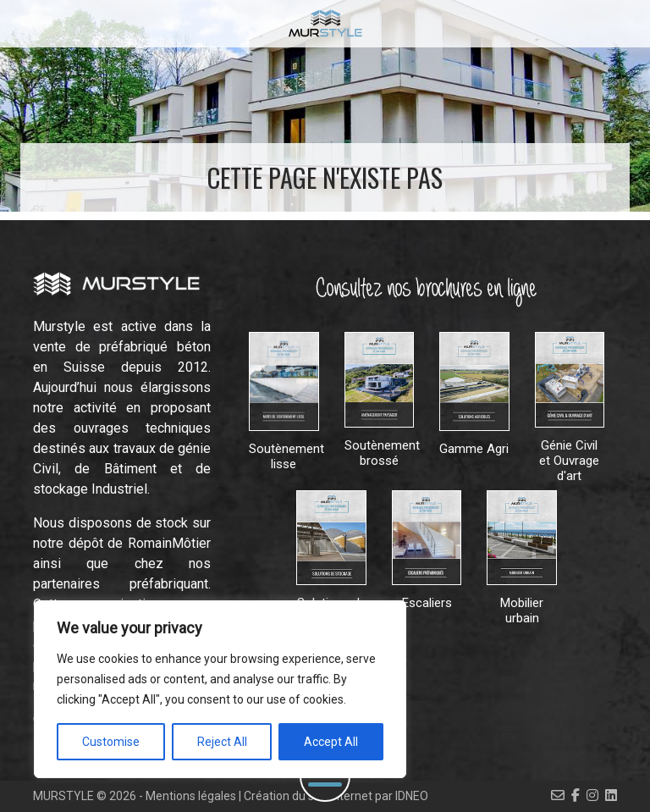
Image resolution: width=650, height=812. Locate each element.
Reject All (222, 742)
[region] (220, 689)
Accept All (331, 742)
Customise (111, 742)
